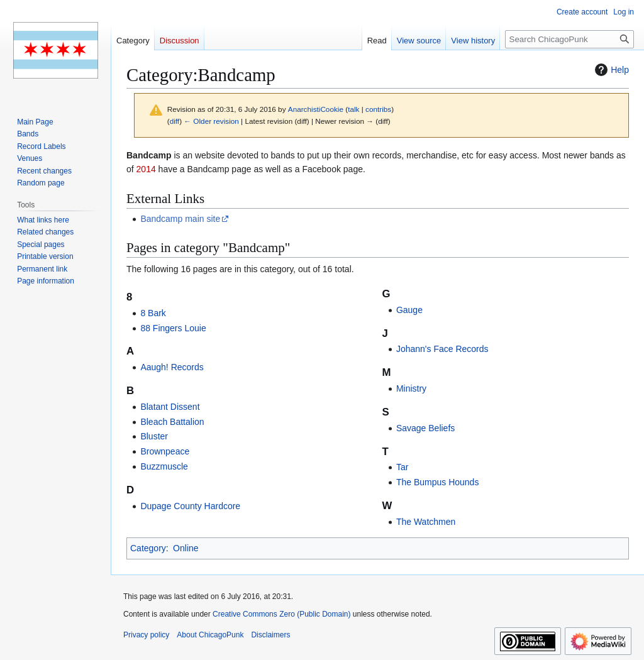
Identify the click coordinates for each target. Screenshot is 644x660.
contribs (378, 109)
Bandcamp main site (180, 219)
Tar (402, 467)
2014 (146, 169)
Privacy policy (146, 635)
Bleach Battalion (172, 422)
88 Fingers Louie (173, 328)
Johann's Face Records (442, 349)
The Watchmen (426, 522)
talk (353, 109)
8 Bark (153, 313)
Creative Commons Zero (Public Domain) (281, 614)
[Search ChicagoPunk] (569, 39)
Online (186, 548)
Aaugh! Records (172, 367)
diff (175, 121)
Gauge (409, 310)
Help (610, 70)
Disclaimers (270, 635)
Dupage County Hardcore (190, 506)
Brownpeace (165, 451)
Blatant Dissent (170, 407)
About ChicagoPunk (210, 635)
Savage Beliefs (425, 428)
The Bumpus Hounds (438, 482)
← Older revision (211, 121)
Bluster (154, 436)
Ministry (411, 388)
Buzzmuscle (164, 466)
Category (148, 548)
